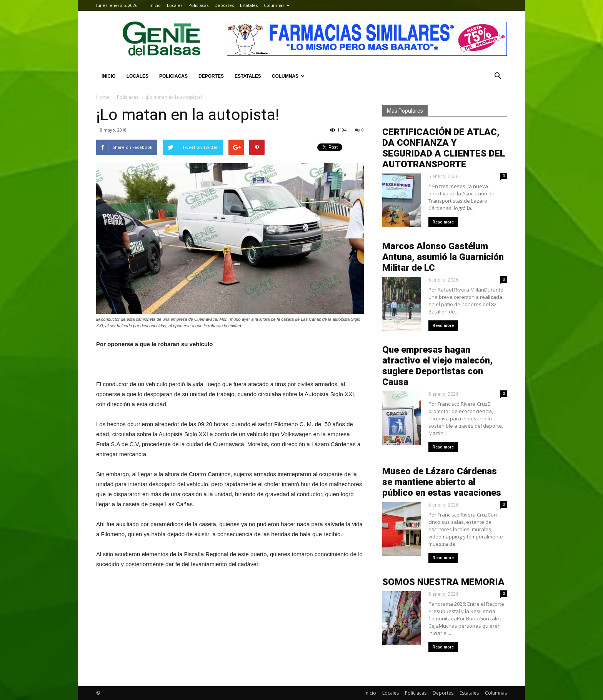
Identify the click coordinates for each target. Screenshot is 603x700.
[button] (498, 76)
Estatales (249, 5)
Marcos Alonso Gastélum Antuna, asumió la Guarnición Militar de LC (443, 257)
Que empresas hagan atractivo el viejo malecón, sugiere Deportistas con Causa (437, 366)
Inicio (155, 5)
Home (103, 97)
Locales (175, 5)
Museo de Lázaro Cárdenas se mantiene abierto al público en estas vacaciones (442, 482)
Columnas (277, 5)
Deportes (224, 5)
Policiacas (198, 5)
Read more (443, 222)
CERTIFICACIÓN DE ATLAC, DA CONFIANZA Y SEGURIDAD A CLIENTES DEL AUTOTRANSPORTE (444, 148)
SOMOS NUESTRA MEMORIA (443, 582)
